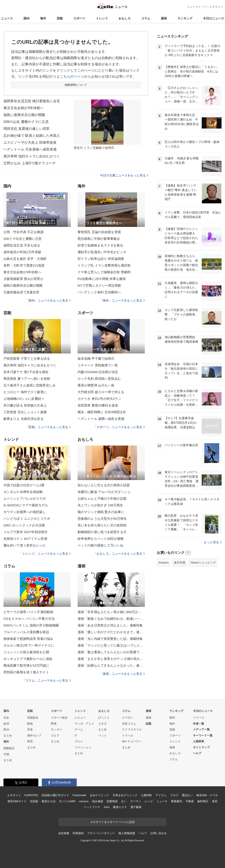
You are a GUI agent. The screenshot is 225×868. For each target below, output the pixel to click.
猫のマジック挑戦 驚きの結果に (101, 512)
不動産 (190, 801)
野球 (54, 724)
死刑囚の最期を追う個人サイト (26, 672)
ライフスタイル (132, 729)
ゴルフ (55, 735)
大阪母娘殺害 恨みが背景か (23, 279)
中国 (6, 754)
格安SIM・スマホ (207, 795)
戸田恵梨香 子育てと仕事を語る (27, 359)
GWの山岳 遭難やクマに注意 (26, 122)
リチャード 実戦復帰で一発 (98, 365)
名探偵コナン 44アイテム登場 (25, 539)
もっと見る (213, 542)
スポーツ (79, 18)
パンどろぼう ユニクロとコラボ (27, 519)
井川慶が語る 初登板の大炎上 (25, 405)
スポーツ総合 (59, 718)
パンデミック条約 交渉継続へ (99, 292)
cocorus (84, 801)
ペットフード (92, 807)
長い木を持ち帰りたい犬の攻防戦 (102, 525)
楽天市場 (180, 563)
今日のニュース (214, 18)
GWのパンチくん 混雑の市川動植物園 (31, 625)
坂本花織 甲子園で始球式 (96, 359)
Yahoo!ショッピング (203, 563)
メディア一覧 (201, 729)
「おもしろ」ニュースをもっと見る (119, 554)
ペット (102, 735)
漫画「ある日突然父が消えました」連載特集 (110, 625)
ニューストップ (197, 7)
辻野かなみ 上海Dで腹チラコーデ (30, 163)
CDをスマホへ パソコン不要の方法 (29, 619)
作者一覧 (198, 724)
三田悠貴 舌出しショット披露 (25, 412)
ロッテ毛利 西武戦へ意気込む (99, 379)
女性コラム (129, 724)
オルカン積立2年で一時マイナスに (29, 645)
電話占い (187, 795)
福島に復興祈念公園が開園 (24, 115)
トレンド (102, 18)
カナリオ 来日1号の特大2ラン (99, 399)
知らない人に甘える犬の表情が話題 (104, 485)
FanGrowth (79, 795)
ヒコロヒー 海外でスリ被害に (25, 392)
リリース (199, 718)
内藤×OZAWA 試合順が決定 (98, 372)
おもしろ (125, 18)
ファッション (83, 747)
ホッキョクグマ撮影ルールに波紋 (28, 659)
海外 (43, 18)
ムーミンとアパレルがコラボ (25, 498)
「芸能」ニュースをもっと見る (48, 427)
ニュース (7, 18)
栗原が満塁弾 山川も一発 (96, 385)
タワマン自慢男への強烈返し (25, 512)
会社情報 (64, 833)
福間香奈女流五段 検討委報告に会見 (32, 101)
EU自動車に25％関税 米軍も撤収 (102, 279)
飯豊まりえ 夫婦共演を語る (23, 419)
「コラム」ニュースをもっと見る (47, 680)
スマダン (128, 718)
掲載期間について (76, 85)
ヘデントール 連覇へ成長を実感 (101, 419)
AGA (107, 807)
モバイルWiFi (67, 801)
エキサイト (216, 7)
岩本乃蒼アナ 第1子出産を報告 (26, 372)
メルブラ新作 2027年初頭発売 (25, 532)
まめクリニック (99, 795)
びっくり (104, 718)
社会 (6, 718)
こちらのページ (72, 76)
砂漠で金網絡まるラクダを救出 (100, 245)
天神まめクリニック (125, 795)
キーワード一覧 (203, 735)
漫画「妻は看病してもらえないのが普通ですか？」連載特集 (111, 652)
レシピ (149, 801)
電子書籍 (136, 807)
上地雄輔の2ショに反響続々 (24, 399)
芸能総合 (33, 718)
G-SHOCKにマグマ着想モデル (26, 505)
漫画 (164, 18)
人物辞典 (198, 741)
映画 (30, 724)
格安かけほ (48, 801)
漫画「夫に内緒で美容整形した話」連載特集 (110, 639)
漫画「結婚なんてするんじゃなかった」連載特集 (111, 665)
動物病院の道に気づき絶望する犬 (102, 532)
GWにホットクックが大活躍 (24, 525)
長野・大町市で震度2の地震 (24, 265)
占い (124, 801)
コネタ (102, 724)
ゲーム (79, 729)
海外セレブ (34, 735)
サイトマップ (201, 747)
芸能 (60, 18)
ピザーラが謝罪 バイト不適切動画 (28, 612)
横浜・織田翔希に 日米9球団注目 (102, 412)
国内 (27, 18)
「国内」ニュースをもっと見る (48, 300)
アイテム (161, 795)
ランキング (185, 18)
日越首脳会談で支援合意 (21, 292)
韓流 (30, 741)
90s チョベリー (132, 741)
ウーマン (136, 801)
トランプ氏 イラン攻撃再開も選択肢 (104, 265)
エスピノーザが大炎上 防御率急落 (30, 142)
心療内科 (146, 795)
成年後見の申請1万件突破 (22, 252)
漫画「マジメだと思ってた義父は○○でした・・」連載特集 (111, 645)
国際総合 (9, 748)
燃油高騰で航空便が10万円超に (27, 665)
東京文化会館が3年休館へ (23, 108)
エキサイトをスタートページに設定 (112, 822)
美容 (215, 801)
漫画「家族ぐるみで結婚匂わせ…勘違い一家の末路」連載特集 (111, 619)
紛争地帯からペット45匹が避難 (101, 539)
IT (76, 735)
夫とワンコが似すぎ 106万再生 (100, 505)
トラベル (128, 735)
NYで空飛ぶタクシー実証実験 (99, 285)
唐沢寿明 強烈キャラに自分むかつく (32, 156)
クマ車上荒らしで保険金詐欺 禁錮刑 (104, 272)
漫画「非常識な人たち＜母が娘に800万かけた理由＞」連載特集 (111, 612)
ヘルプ (197, 753)
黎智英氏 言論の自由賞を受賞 (99, 232)
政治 (6, 729)
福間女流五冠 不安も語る (22, 245)
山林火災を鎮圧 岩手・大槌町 (25, 259)
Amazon (164, 563)
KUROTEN (31, 795)
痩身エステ (120, 807)
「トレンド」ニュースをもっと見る (45, 554)
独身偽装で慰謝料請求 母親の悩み (28, 639)
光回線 (34, 801)
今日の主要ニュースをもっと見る (124, 175)
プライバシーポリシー (101, 833)
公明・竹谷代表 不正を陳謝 (23, 232)
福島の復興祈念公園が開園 (23, 285)
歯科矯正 (203, 801)
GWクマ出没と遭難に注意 (23, 239)
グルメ (79, 741)
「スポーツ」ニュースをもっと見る (119, 427)
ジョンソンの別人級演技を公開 (26, 652)
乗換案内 (176, 801)
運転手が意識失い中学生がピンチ (102, 252)
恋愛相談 (112, 801)
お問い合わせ (159, 833)
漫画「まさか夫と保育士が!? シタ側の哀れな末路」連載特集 (111, 659)
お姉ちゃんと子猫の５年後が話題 (102, 498)
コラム (146, 18)
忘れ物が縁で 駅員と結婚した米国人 (32, 136)
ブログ (174, 795)
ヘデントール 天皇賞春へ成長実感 (30, 149)
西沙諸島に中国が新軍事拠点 (99, 239)
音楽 (30, 729)
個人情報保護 (127, 833)
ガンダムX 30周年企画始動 (23, 492)
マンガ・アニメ (84, 724)
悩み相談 (98, 801)
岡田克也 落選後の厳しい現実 (27, 129)
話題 (148, 724)
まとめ (8, 735)
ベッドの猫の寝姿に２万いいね (100, 545)
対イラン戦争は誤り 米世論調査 (101, 259)
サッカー (56, 729)
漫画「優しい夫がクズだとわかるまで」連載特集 (111, 632)
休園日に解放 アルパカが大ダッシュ (104, 492)
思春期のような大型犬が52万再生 (102, 519)
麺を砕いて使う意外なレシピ (25, 545)
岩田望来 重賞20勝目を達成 (98, 405)
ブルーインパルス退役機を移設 (26, 632)
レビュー (80, 718)
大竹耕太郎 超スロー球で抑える (101, 392)
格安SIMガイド (17, 801)
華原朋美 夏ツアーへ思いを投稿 (27, 379)
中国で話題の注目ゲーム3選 (24, 485)
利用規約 (78, 833)
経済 (6, 724)
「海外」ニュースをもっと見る (122, 300)
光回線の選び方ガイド (55, 795)
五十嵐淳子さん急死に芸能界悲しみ (30, 385)
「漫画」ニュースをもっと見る (122, 674)
